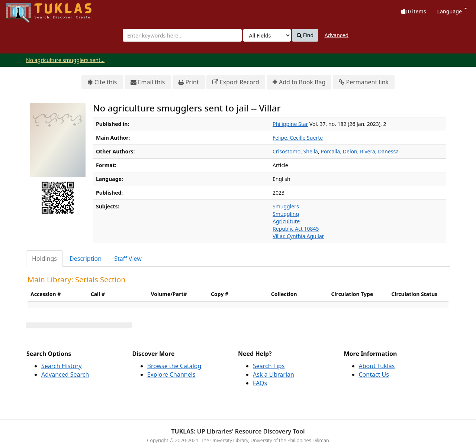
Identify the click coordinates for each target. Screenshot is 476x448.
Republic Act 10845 (296, 229)
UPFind (24, 9)
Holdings (44, 259)
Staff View (128, 259)
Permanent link (364, 82)
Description (86, 259)
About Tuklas (377, 366)
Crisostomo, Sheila (295, 151)
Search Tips (269, 366)
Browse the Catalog (174, 366)
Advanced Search (65, 374)
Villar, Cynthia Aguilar (298, 236)
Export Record (236, 82)
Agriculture (286, 221)
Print (189, 82)
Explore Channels (171, 374)
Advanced (337, 35)
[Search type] (267, 35)
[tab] (45, 259)
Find (305, 35)
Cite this (102, 82)
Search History (62, 366)
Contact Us (374, 374)
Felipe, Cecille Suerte (298, 138)
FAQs (260, 383)
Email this (148, 82)
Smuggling (286, 214)
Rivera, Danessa (379, 151)
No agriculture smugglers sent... (65, 60)
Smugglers (286, 206)
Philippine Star (290, 124)
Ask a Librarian (274, 374)
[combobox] (182, 35)
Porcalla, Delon (339, 151)
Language (452, 11)
